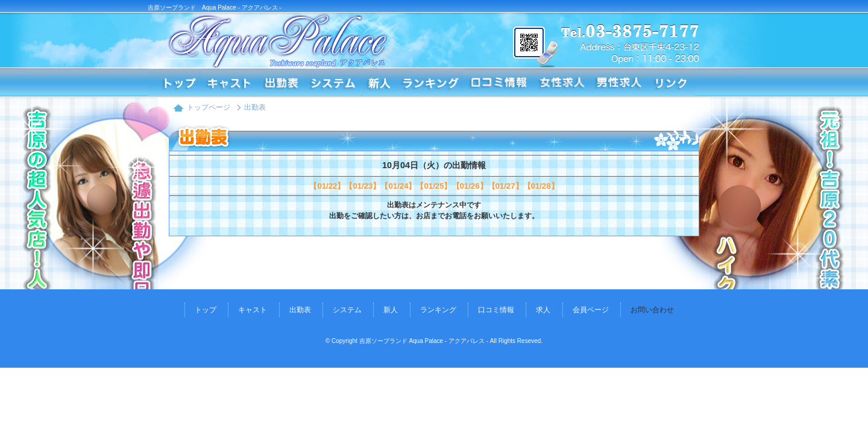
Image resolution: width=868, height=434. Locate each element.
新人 (380, 82)
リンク (671, 82)
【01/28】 (541, 186)
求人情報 (562, 82)
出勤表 (281, 82)
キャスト (253, 310)
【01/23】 (363, 186)
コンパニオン (230, 82)
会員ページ (591, 310)
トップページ (175, 82)
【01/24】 (398, 186)
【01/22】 (327, 186)
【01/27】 (505, 186)
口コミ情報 (498, 82)
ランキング (431, 82)
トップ (206, 310)
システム (333, 82)
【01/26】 (470, 186)
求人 (543, 310)
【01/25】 (434, 186)
